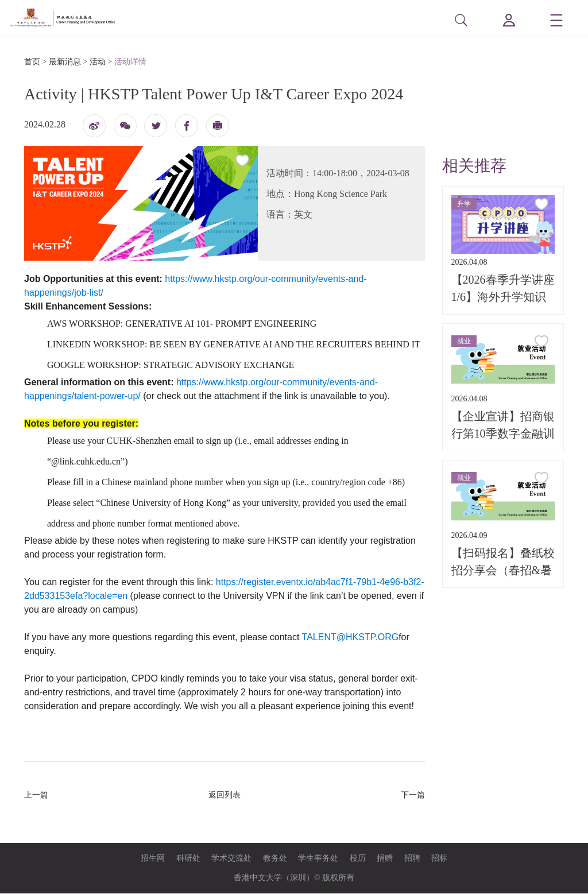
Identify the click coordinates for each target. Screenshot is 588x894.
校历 (358, 859)
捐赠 (385, 859)
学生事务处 (318, 859)
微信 (125, 130)
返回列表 (225, 796)
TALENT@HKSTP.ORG (351, 638)
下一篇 (413, 796)
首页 (32, 62)
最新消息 (65, 62)
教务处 (275, 859)
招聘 (412, 859)
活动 (98, 62)
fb (187, 126)
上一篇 (36, 796)
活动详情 (130, 62)
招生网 (153, 859)
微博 (94, 129)
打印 (218, 129)
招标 (439, 859)
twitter (156, 126)
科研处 (188, 859)
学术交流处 (231, 859)
